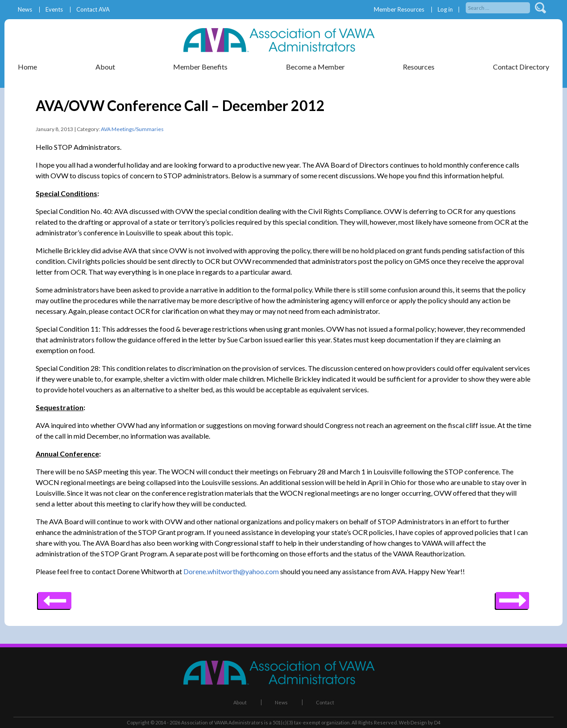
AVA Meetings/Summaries (132, 129)
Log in (445, 10)
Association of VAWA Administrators (222, 722)
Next (55, 597)
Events (54, 10)
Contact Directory (521, 67)
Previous (512, 597)
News (25, 10)
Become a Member (315, 67)
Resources (419, 67)
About (105, 67)
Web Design (413, 722)
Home (27, 67)
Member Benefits (200, 67)
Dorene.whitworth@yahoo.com (231, 571)
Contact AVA (93, 10)
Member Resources (399, 10)
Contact (325, 702)
